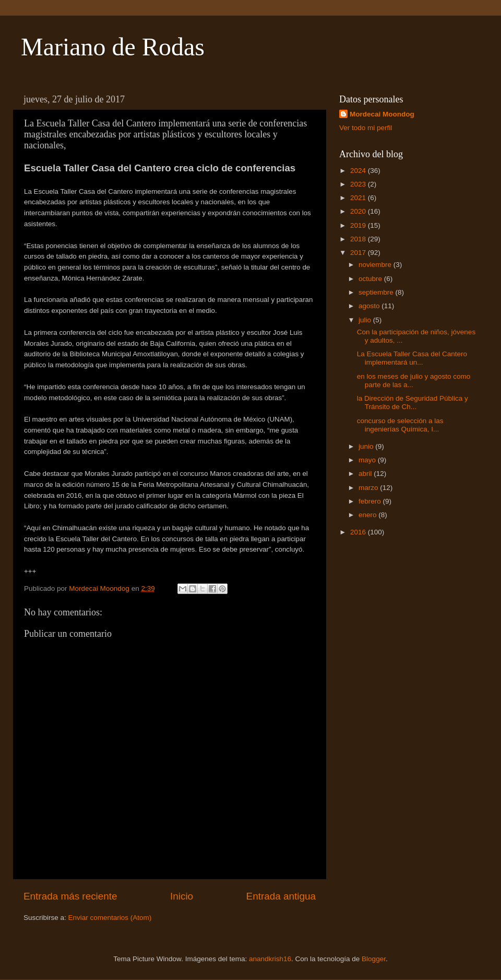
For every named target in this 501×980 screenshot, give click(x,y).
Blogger (374, 959)
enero (368, 515)
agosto (370, 306)
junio (367, 446)
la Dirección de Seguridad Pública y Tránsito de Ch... (413, 402)
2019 (359, 225)
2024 (359, 171)
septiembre (377, 292)
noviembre (376, 265)
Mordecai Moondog (382, 114)
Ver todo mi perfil (366, 128)
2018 (359, 239)
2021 (359, 198)
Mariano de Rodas (113, 47)
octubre (371, 279)
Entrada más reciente (70, 896)
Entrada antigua (281, 896)
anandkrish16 (270, 959)
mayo (368, 460)
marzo (369, 488)
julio (366, 320)
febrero (371, 501)
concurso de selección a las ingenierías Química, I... (400, 425)
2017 (359, 253)
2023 (359, 184)
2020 (359, 211)
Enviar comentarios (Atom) (110, 918)
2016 (359, 532)
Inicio (182, 896)
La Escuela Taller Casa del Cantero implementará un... (412, 358)
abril (366, 474)
